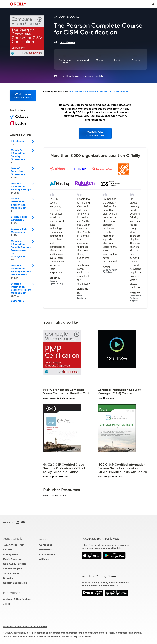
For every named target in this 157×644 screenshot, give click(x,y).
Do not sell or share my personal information (25, 627)
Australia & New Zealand (17, 599)
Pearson (136, 60)
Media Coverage (13, 559)
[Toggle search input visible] (153, 4)
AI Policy (44, 559)
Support (45, 539)
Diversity (8, 578)
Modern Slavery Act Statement (77, 636)
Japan (7, 604)
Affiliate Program (13, 569)
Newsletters (46, 550)
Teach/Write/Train (14, 545)
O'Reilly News (11, 554)
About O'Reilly (13, 539)
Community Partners (15, 564)
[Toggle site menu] (4, 4)
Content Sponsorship (15, 583)
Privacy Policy (47, 554)
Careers (8, 550)
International (12, 593)
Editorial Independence (48, 636)
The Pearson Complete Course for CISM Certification (99, 92)
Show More (17, 301)
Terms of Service (11, 636)
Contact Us (46, 545)
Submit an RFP (11, 573)
